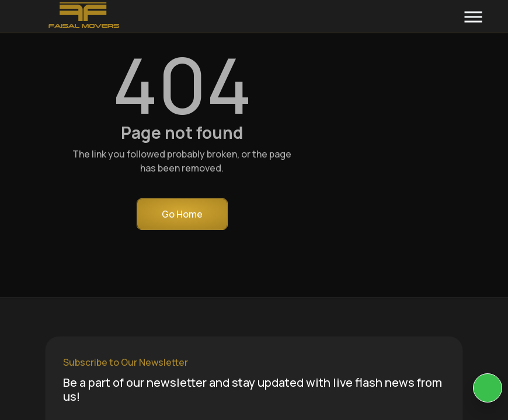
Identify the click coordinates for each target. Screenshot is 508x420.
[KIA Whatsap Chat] (488, 388)
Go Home (182, 214)
